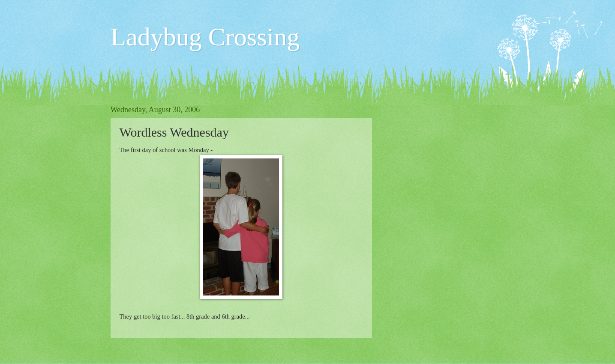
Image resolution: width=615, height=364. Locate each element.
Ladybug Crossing (205, 37)
